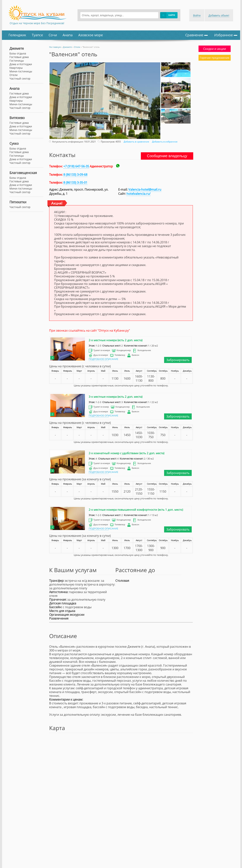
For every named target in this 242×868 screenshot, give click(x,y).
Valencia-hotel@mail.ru (145, 190)
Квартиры (16, 101)
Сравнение (197, 35)
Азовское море (91, 35)
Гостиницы (17, 61)
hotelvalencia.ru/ (138, 194)
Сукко (14, 143)
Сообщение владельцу (167, 156)
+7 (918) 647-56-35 (76, 166)
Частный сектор (20, 108)
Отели (14, 75)
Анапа (68, 35)
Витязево (17, 118)
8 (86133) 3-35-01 (75, 183)
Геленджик (17, 35)
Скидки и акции (215, 49)
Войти (197, 15)
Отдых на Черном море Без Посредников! (37, 23)
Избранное (226, 35)
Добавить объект (219, 15)
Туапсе (37, 35)
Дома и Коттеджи (21, 97)
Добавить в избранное (164, 142)
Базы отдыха (18, 53)
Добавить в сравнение (136, 142)
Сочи (53, 35)
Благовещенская (23, 173)
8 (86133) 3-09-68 (75, 175)
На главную (55, 47)
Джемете (17, 48)
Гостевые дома (19, 93)
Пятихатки (18, 202)
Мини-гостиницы (21, 104)
